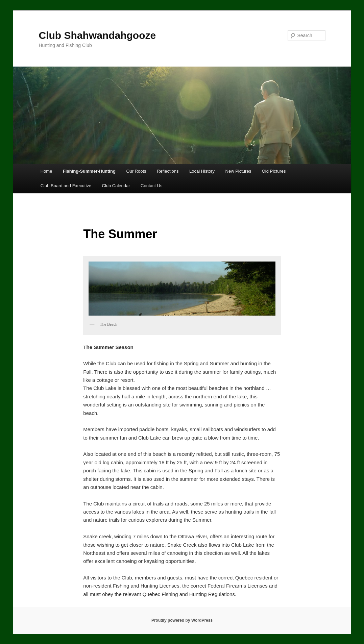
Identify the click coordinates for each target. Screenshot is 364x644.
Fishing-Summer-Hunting (89, 171)
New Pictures (238, 171)
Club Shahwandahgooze (98, 35)
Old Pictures (274, 171)
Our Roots (136, 171)
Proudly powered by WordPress (182, 620)
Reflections (168, 171)
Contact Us (151, 186)
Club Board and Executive (66, 186)
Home (46, 171)
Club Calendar (116, 186)
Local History (202, 171)
